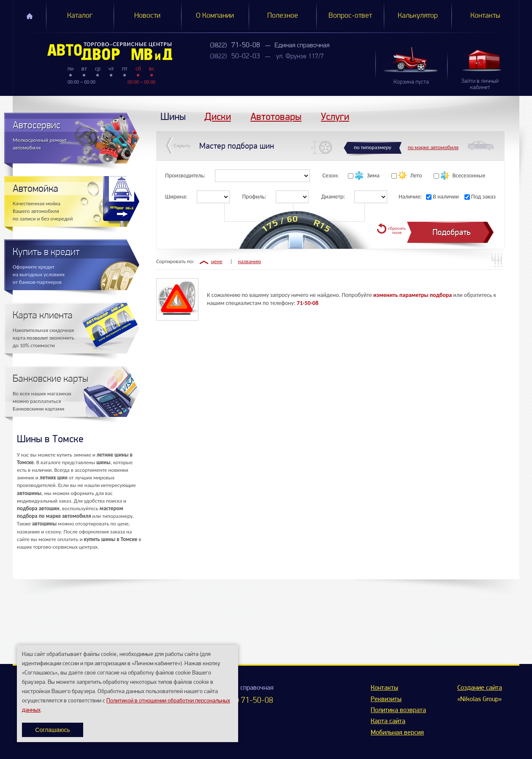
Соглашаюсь (52, 730)
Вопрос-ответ (350, 16)
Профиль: (254, 197)
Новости (147, 16)
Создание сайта (480, 688)
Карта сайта (388, 721)
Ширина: (176, 197)
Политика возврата (398, 710)
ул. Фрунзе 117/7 (300, 57)
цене (217, 261)
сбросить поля (397, 230)
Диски (218, 116)
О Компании (215, 16)
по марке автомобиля (433, 147)
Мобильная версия (397, 733)
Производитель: (185, 175)
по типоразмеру (373, 147)
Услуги (335, 116)
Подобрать (451, 232)
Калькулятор (418, 16)
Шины (173, 116)
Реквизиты (386, 699)
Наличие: (410, 197)
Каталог (80, 16)
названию (250, 261)
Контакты (485, 16)
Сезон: (331, 175)
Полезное (283, 16)
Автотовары (276, 116)
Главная (30, 16)
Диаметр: (333, 197)
